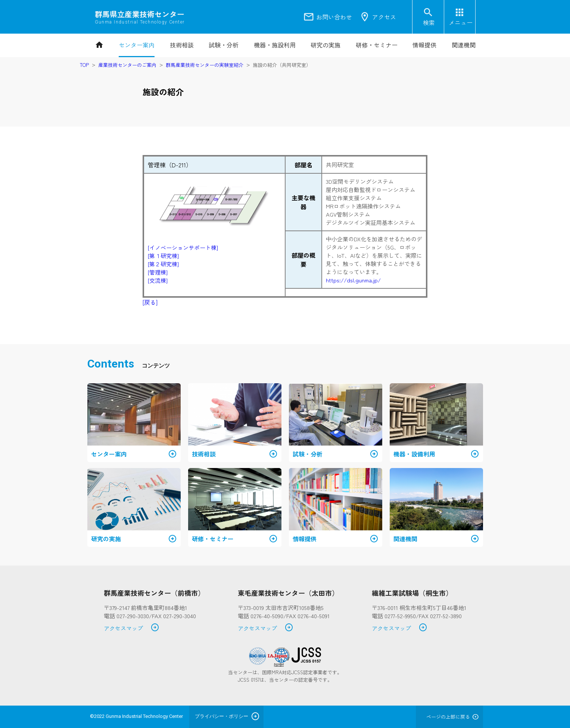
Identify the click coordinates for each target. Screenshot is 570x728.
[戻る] (150, 302)
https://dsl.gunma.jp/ (353, 280)
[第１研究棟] (163, 256)
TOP (84, 65)
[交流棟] (158, 280)
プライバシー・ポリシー (222, 716)
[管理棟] (158, 272)
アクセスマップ (132, 628)
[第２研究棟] (163, 264)
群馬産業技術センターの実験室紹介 (205, 65)
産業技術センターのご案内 (127, 65)
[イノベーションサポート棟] (183, 247)
